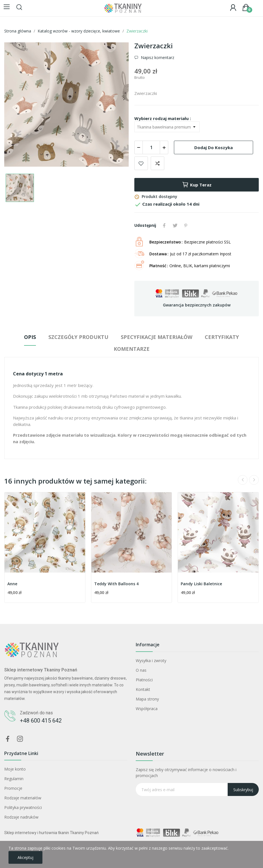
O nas (141, 670)
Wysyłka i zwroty (151, 661)
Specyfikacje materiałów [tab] (157, 337)
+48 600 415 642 (41, 721)
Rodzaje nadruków (21, 817)
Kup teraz (197, 185)
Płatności (144, 680)
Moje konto (15, 769)
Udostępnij (164, 225)
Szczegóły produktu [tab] (78, 337)
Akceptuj (25, 857)
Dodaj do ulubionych (141, 163)
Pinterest (186, 225)
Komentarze (132, 349)
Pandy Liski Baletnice (201, 584)
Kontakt (143, 689)
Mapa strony (147, 699)
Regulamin (14, 779)
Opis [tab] (30, 337)
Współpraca (147, 709)
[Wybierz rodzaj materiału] (167, 127)
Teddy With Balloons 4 (116, 584)
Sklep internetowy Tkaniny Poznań (41, 670)
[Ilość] (151, 147)
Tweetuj (175, 225)
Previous (243, 480)
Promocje (13, 788)
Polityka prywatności (23, 807)
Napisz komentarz (157, 57)
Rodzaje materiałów (23, 798)
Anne (12, 584)
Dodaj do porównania (158, 163)
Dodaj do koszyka (214, 147)
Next (254, 480)
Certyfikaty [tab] (222, 337)
